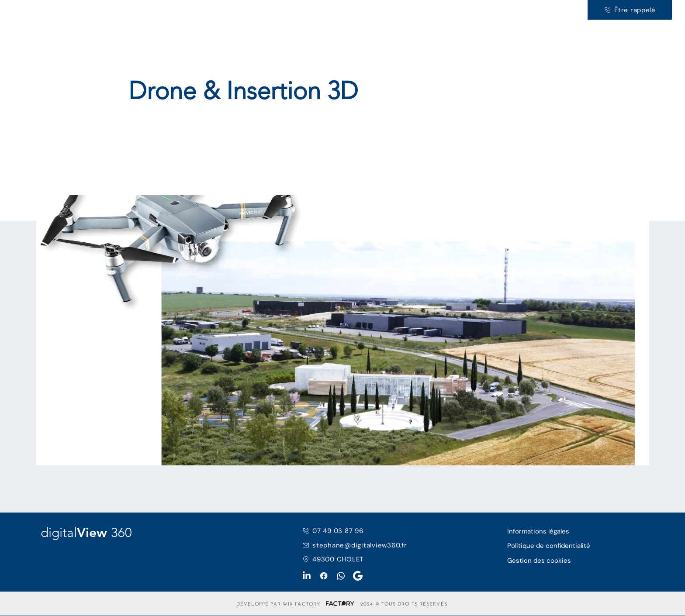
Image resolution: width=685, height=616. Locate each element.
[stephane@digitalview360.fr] (360, 545)
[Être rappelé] (630, 10)
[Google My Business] (358, 576)
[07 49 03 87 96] (352, 531)
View (61, 13)
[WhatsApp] (341, 576)
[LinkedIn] (307, 576)
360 (86, 13)
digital (29, 13)
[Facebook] (324, 576)
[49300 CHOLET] (360, 559)
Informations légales (538, 531)
